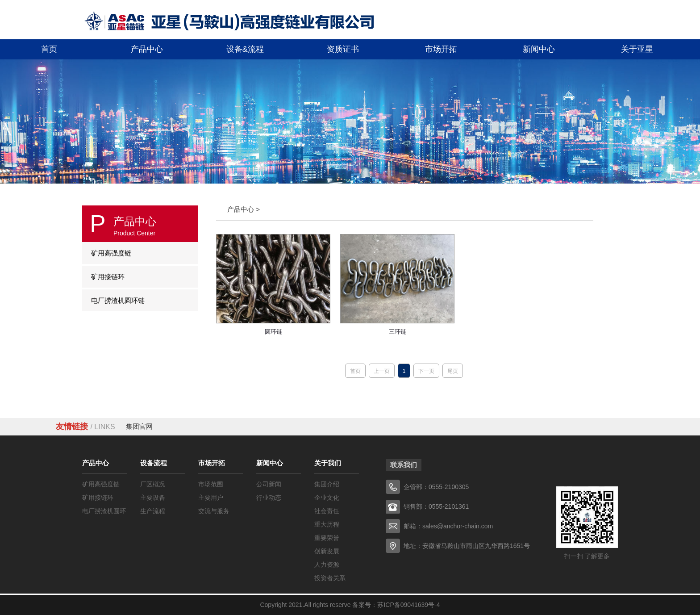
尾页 (453, 371)
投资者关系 (330, 578)
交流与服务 (214, 511)
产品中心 (96, 463)
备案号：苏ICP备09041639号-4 (396, 605)
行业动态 (269, 498)
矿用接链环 (98, 498)
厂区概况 (153, 484)
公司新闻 (269, 484)
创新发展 (327, 551)
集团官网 (139, 426)
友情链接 (85, 427)
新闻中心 (270, 463)
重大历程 (327, 524)
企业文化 (327, 498)
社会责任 (327, 511)
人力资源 (327, 565)
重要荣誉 (327, 538)
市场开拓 (212, 463)
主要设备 (153, 498)
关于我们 (328, 463)
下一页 (426, 371)
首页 (355, 371)
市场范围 (211, 484)
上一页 (382, 371)
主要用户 (211, 498)
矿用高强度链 (101, 484)
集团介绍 (327, 484)
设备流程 (154, 463)
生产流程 (153, 511)
